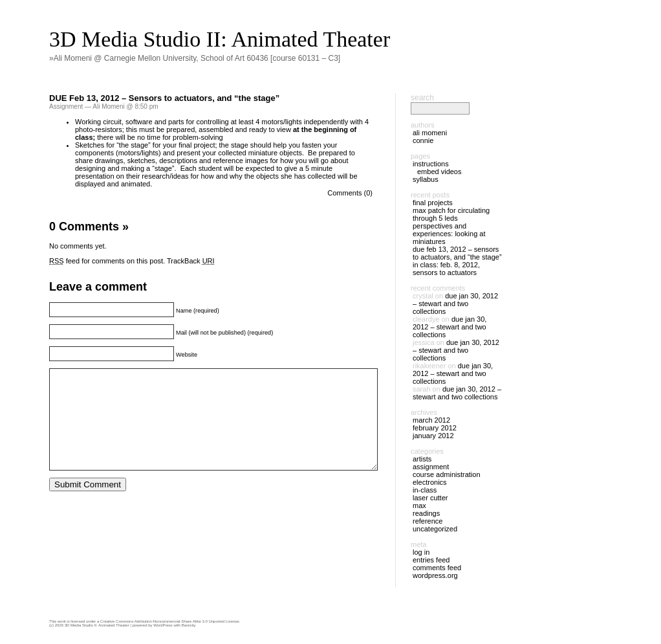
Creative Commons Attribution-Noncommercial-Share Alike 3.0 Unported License (169, 621)
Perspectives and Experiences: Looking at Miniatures (449, 234)
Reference (428, 521)
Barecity (189, 625)
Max (419, 505)
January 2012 (433, 436)
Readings (426, 513)
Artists (422, 459)
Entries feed (431, 560)
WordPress (163, 625)
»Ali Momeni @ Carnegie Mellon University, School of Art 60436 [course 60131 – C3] (195, 58)
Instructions (431, 164)
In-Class (425, 490)
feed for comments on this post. (107, 261)
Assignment (66, 106)
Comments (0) (350, 193)
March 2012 (431, 420)
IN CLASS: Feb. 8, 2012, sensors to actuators (446, 269)
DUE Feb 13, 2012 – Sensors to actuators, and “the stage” (164, 98)
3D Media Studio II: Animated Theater (220, 39)
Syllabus (426, 179)
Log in (421, 552)
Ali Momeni (430, 133)
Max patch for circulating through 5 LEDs (451, 214)
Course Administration (447, 474)
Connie (423, 140)
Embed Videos (439, 172)
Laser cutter (430, 498)
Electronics (430, 482)
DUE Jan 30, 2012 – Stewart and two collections (455, 304)
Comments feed (437, 568)
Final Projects (433, 203)
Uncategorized (435, 529)
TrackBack (191, 261)
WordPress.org (435, 575)
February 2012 (435, 428)
